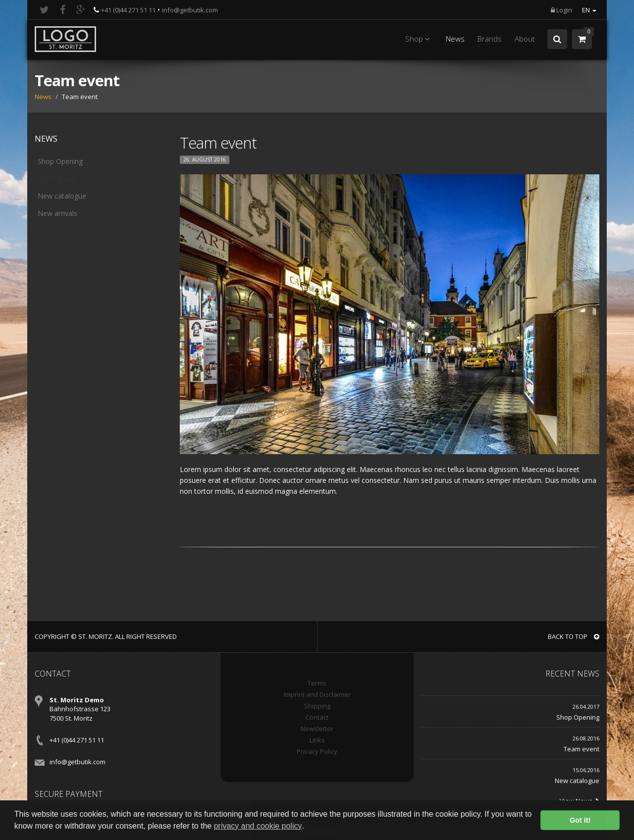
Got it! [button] (580, 820)
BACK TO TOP (574, 636)
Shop (419, 39)
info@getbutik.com (190, 10)
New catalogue (62, 196)
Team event (57, 179)
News (455, 39)
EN (589, 10)
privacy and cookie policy (258, 826)
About (525, 39)
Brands (490, 39)
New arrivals (57, 213)
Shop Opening (60, 161)
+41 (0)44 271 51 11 (128, 10)
